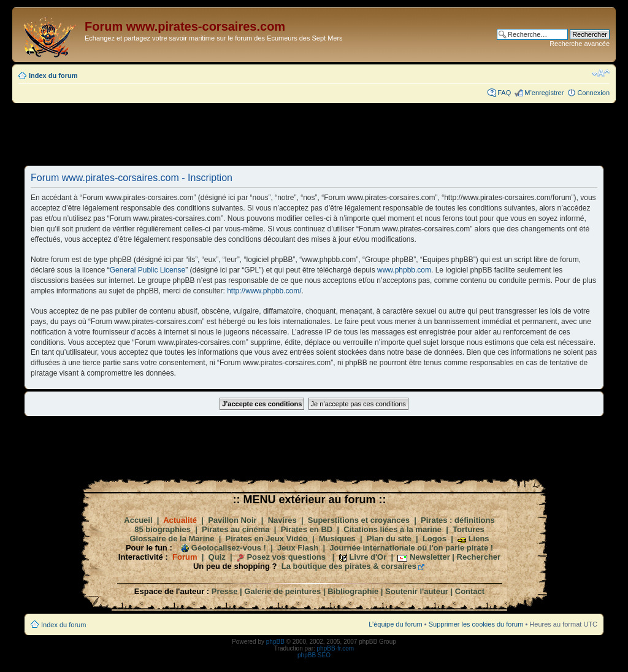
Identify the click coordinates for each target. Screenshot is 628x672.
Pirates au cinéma (236, 529)
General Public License (147, 270)
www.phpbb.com (404, 270)
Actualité (180, 520)
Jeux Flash (298, 548)
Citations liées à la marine (392, 529)
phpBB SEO (314, 655)
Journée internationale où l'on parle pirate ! (411, 548)
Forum (185, 557)
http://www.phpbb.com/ (264, 291)
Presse (225, 591)
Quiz (217, 557)
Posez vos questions (286, 557)
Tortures (469, 529)
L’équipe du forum (395, 624)
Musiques (337, 539)
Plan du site (389, 539)
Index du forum (53, 75)
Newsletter (430, 557)
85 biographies (163, 529)
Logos (435, 539)
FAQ (504, 93)
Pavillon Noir (232, 520)
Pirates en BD (307, 529)
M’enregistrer (544, 93)
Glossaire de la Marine (172, 539)
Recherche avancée (580, 44)
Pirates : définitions (458, 520)
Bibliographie (353, 591)
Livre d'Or (368, 557)
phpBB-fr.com (336, 648)
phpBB (275, 642)
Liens (479, 539)
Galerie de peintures (282, 591)
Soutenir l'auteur (417, 591)
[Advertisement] (314, 134)
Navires (282, 520)
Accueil (138, 520)
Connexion (593, 93)
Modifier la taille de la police (601, 73)
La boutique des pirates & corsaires (349, 566)
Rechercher (479, 557)
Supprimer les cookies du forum (476, 624)
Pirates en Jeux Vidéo (267, 539)
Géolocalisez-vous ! (229, 548)
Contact (470, 591)
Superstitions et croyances (359, 520)
